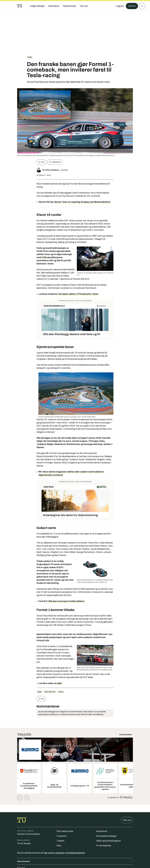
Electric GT (50, 692)
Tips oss (127, 820)
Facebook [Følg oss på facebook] (61, 836)
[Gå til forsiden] (20, 6)
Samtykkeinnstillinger (106, 836)
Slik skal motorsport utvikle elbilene (66, 601)
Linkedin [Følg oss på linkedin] (60, 841)
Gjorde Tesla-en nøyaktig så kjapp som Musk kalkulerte (82, 202)
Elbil (30, 57)
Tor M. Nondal (24, 843)
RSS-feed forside (65, 831)
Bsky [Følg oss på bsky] (59, 846)
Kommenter (55, 162)
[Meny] (142, 6)
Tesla (61, 692)
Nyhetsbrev (102, 831)
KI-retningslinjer (104, 846)
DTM (44, 257)
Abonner (132, 6)
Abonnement (75, 861)
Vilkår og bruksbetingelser (109, 841)
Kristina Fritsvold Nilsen (29, 834)
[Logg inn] (119, 6)
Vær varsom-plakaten (54, 853)
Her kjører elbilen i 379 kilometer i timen (78, 294)
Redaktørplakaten (76, 853)
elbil (60, 683)
